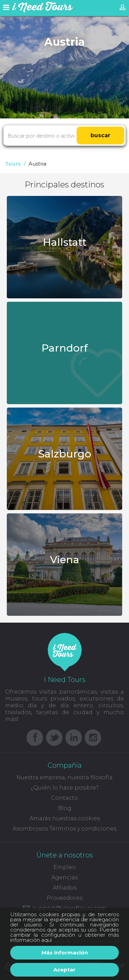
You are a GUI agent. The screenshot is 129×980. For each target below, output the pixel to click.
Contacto (64, 798)
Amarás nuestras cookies (65, 818)
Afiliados (65, 888)
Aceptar (64, 970)
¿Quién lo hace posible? (65, 788)
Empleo (65, 867)
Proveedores (64, 898)
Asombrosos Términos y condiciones (64, 829)
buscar (100, 135)
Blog (65, 808)
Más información (65, 953)
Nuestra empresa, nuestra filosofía (64, 777)
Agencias (64, 877)
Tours (13, 164)
